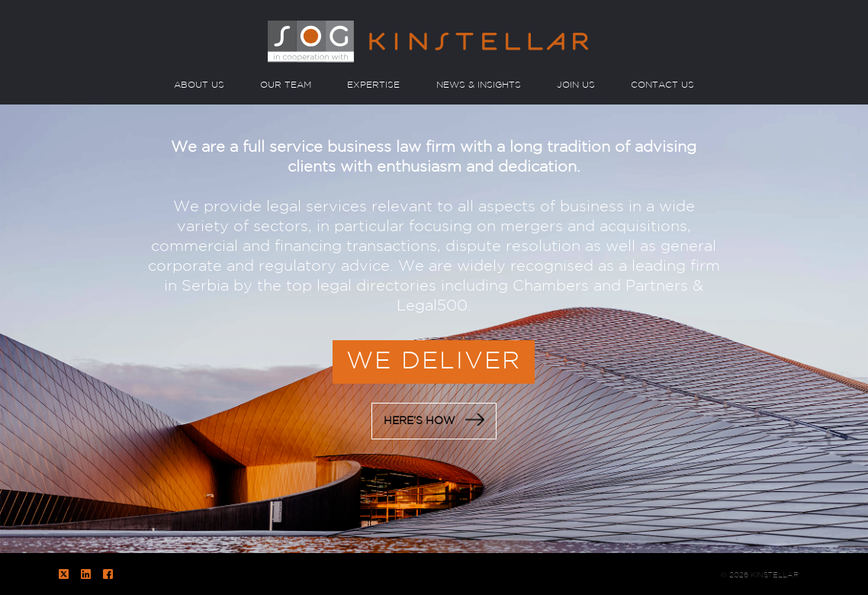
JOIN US (576, 85)
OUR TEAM (286, 85)
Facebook (108, 574)
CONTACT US (662, 85)
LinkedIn (86, 574)
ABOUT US (199, 85)
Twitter (64, 574)
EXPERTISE (373, 85)
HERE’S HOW (434, 420)
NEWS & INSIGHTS (479, 85)
